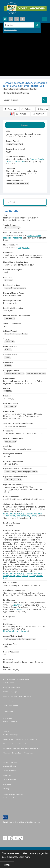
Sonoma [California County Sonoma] (8, 358)
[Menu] (45, 19)
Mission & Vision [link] (9, 683)
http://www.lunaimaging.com (16, 631)
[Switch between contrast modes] (23, 19)
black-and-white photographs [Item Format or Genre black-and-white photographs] (18, 183)
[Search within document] (45, 100)
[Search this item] (22, 100)
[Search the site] (20, 25)
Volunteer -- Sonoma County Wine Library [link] (18, 753)
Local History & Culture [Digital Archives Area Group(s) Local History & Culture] (13, 480)
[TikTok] (21, 838)
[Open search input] (5, 19)
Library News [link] (8, 775)
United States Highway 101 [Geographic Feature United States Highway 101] (14, 374)
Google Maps (24, 248)
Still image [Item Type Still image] (8, 280)
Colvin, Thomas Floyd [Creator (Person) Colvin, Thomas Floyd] (15, 144)
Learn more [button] (24, 857)
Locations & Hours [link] (9, 766)
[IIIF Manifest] (39, 114)
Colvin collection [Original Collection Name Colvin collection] (10, 441)
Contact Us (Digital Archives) (13, 795)
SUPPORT (6, 732)
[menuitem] (25, 683)
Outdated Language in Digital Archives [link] (17, 696)
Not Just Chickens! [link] (10, 780)
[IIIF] (12, 114)
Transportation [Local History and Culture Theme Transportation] (10, 318)
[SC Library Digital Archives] (25, 8)
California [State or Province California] (8, 350)
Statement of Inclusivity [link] (11, 687)
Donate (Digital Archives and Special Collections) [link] (20, 739)
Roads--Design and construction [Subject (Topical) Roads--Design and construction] (16, 334)
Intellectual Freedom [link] (10, 705)
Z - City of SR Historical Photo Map (16, 93)
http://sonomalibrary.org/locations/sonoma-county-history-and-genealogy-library (23, 515)
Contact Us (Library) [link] (10, 771)
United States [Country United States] (10, 342)
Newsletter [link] (7, 784)
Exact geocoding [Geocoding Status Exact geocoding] (11, 406)
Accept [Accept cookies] (7, 865)
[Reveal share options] (11, 19)
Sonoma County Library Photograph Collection (20, 89)
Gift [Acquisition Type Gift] (6, 647)
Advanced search (10, 30)
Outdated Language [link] (10, 692)
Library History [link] (8, 701)
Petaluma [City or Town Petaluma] (8, 366)
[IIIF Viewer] (22, 114)
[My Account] (17, 19)
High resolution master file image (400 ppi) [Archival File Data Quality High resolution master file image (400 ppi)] (20, 639)
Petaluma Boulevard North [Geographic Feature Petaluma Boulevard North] (36, 374)
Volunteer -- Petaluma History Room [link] (16, 744)
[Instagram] (15, 838)
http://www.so (19, 605)
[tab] (25, 125)
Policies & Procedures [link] (10, 722)
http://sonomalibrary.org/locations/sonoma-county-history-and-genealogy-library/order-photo (23, 576)
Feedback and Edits (10, 798)
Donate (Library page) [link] (10, 735)
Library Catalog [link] (8, 711)
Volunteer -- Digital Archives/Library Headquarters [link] (21, 748)
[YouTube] (5, 838)
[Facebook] (10, 838)
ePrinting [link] (6, 789)
